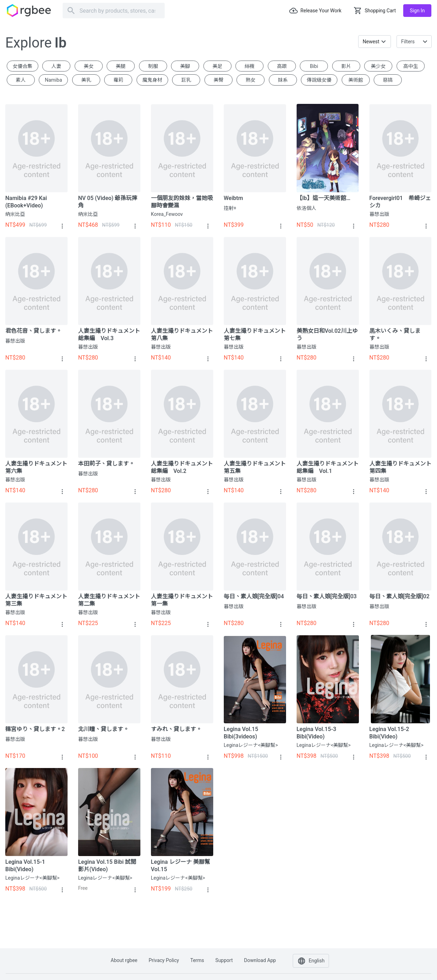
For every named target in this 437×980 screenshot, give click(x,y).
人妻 (56, 66)
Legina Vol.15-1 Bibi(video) (25, 866)
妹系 (283, 80)
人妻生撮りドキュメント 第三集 (36, 600)
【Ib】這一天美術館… (324, 198)
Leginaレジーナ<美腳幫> (251, 745)
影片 (346, 66)
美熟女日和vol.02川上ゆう (327, 335)
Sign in (417, 11)
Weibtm (233, 198)
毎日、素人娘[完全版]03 (327, 596)
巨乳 (186, 80)
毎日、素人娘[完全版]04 (254, 596)
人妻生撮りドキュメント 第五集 (255, 467)
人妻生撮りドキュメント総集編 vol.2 (182, 467)
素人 (21, 80)
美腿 (121, 66)
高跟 (282, 66)
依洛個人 (306, 208)
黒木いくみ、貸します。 (395, 335)
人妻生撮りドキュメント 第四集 (401, 467)
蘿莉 (118, 80)
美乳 (86, 80)
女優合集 (23, 66)
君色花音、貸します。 (33, 331)
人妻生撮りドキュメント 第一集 (182, 600)
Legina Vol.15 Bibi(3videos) (241, 733)
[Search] (114, 11)
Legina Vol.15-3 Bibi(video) (316, 733)
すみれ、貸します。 (176, 729)
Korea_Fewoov (167, 214)
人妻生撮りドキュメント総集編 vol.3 (109, 335)
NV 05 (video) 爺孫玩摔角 (108, 202)
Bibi (314, 66)
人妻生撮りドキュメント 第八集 (182, 335)
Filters (408, 42)
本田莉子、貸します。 (106, 464)
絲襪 (249, 66)
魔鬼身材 (152, 80)
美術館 (356, 80)
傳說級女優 (319, 80)
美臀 (218, 80)
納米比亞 (15, 214)
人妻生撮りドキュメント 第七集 (255, 335)
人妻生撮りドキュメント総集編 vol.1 (328, 467)
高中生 (411, 66)
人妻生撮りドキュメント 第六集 (36, 467)
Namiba (53, 80)
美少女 (378, 66)
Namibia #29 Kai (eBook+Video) (26, 202)
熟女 (251, 80)
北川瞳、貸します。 (103, 729)
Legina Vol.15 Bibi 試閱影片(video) (107, 866)
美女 (89, 66)
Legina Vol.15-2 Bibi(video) (389, 733)
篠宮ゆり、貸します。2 (35, 729)
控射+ (230, 208)
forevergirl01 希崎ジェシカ (400, 202)
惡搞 (388, 80)
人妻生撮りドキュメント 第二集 (109, 600)
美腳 (185, 66)
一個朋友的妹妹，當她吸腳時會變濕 (182, 202)
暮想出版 (379, 214)
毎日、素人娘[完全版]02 (400, 596)
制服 (153, 66)
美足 (217, 66)
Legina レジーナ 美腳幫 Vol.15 (180, 866)
